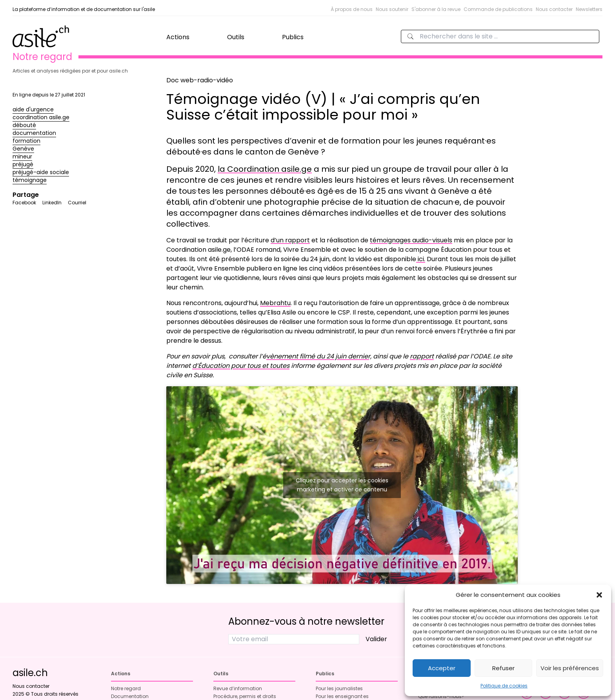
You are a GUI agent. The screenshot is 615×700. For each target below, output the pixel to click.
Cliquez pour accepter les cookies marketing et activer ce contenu (342, 485)
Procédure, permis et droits (245, 696)
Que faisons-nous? (441, 696)
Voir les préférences (570, 668)
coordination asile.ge (41, 117)
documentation (34, 133)
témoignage (30, 180)
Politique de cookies (504, 686)
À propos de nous (352, 9)
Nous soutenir (392, 9)
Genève (23, 149)
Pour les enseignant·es (342, 696)
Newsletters (589, 9)
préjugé (23, 164)
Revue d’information (238, 688)
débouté (24, 125)
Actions (178, 37)
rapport (422, 356)
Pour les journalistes (339, 688)
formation (26, 141)
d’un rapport (290, 240)
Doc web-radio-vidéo (200, 80)
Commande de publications (498, 9)
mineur (22, 156)
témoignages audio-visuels (411, 240)
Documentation (130, 696)
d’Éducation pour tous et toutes (241, 366)
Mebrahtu (275, 303)
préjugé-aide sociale (41, 172)
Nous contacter (554, 9)
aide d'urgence (33, 109)
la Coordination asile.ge (265, 169)
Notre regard (126, 688)
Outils (236, 37)
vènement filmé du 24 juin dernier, (319, 356)
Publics (293, 37)
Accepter (442, 668)
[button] (599, 595)
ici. (421, 259)
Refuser (503, 668)
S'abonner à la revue (436, 9)
